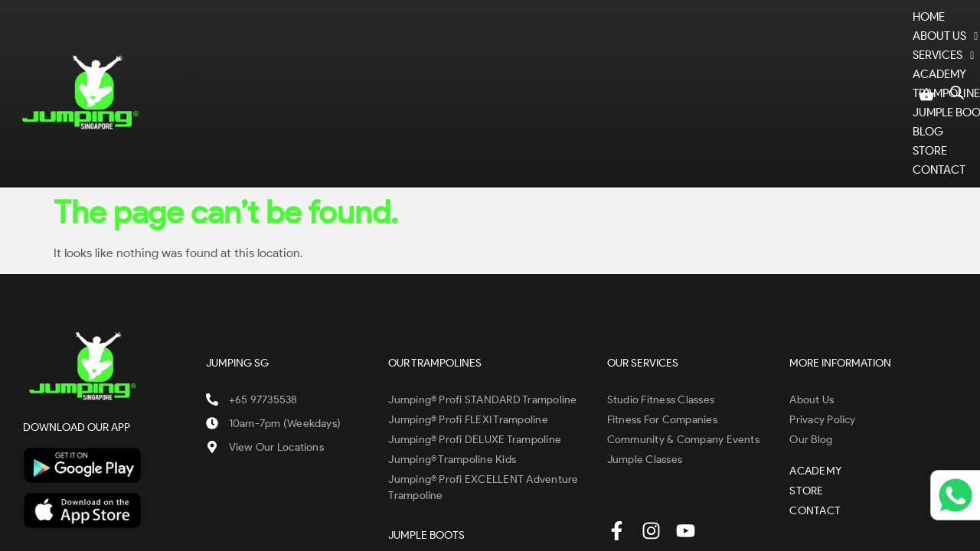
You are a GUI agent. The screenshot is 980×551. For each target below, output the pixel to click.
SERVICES (401, 51)
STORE (806, 51)
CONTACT (871, 51)
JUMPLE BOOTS (675, 51)
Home (247, 51)
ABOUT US (317, 51)
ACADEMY (480, 51)
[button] (317, 51)
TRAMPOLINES (571, 51)
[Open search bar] (957, 48)
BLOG (752, 51)
